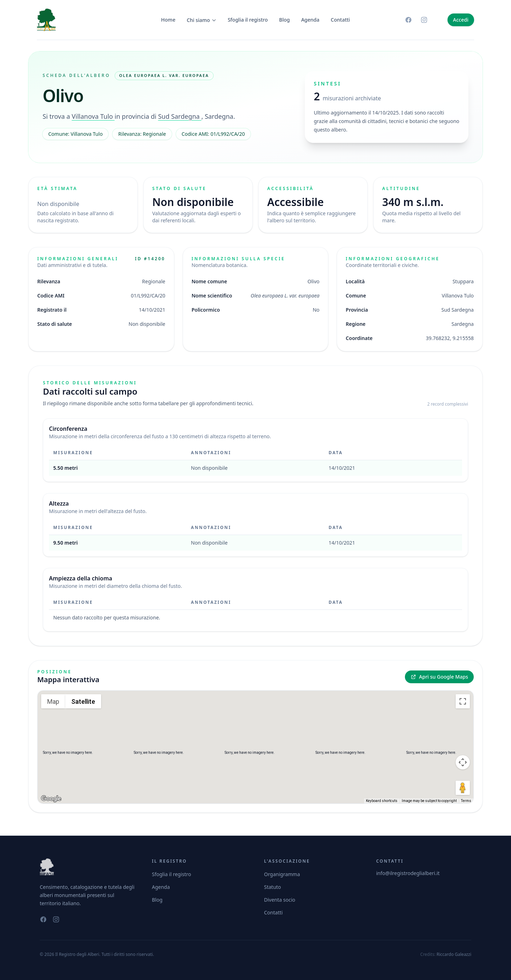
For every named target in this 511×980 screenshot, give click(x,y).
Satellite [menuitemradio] (83, 701)
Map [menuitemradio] (53, 701)
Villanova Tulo (93, 116)
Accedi (461, 20)
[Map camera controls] (463, 762)
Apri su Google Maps (439, 677)
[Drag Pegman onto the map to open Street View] (463, 788)
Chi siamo (202, 20)
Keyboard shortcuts (382, 801)
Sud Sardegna (180, 116)
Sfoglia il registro (248, 20)
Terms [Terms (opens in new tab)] (466, 801)
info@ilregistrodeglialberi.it (408, 873)
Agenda (310, 20)
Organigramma (282, 874)
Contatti (340, 20)
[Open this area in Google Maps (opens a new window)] (51, 799)
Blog (285, 20)
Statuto (273, 887)
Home (168, 20)
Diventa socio (280, 900)
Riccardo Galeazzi (454, 954)
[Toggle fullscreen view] (463, 701)
